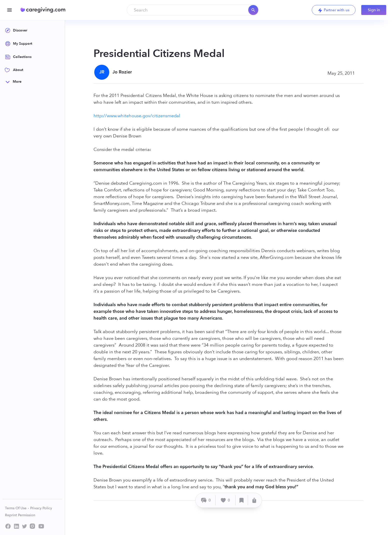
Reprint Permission (20, 515)
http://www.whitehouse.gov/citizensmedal (137, 116)
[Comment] (206, 500)
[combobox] (193, 10)
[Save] (242, 500)
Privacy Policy (41, 508)
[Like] (225, 500)
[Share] (254, 500)
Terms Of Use (17, 508)
